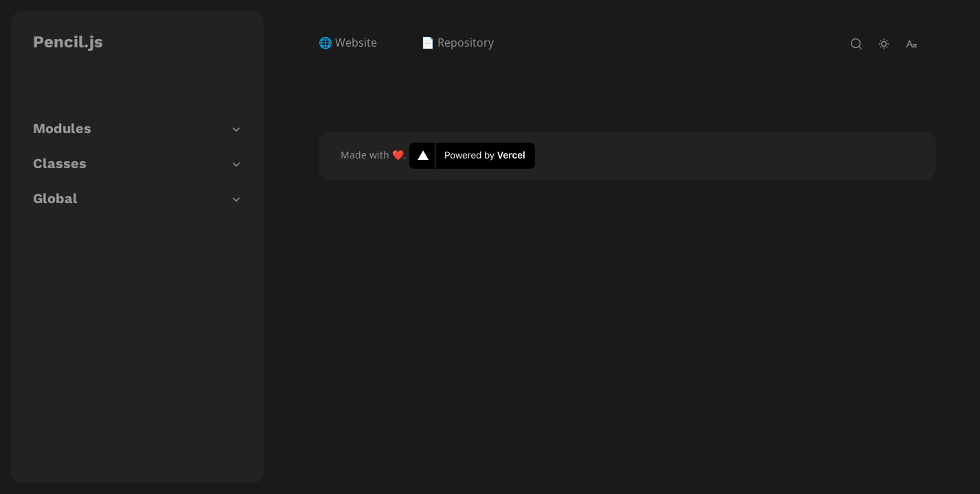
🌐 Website (348, 43)
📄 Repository (457, 43)
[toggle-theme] (884, 44)
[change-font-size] (911, 44)
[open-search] (856, 44)
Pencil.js (68, 42)
